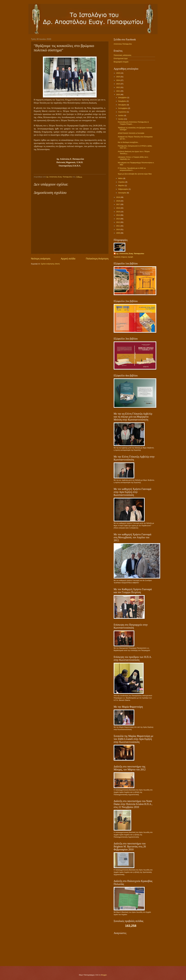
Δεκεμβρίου (123, 97)
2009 (118, 233)
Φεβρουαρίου (123, 189)
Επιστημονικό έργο (121, 58)
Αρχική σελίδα (68, 259)
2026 (118, 73)
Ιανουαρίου (123, 193)
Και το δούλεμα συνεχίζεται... (128, 142)
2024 (118, 80)
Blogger (104, 975)
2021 (118, 91)
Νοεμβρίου (122, 101)
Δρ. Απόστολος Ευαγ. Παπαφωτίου (130, 254)
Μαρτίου (121, 185)
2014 (118, 215)
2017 (118, 204)
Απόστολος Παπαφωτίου (123, 44)
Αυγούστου (123, 112)
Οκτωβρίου (123, 105)
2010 (118, 229)
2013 (118, 219)
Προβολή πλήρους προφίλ (123, 257)
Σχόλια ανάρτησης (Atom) (50, 264)
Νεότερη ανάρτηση (41, 259)
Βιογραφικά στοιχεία (121, 62)
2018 (118, 201)
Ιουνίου (121, 119)
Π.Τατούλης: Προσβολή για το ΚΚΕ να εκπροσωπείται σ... (132, 169)
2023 (118, 84)
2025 (118, 77)
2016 (118, 208)
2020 (118, 95)
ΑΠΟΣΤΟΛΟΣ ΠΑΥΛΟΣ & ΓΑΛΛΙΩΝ (131, 133)
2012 (118, 222)
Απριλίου (122, 182)
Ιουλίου (121, 115)
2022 (118, 87)
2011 (118, 226)
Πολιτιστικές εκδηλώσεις (123, 55)
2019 (118, 197)
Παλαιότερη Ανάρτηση (97, 259)
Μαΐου (121, 178)
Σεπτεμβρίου (123, 108)
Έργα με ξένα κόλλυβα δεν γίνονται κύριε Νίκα (135, 174)
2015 (118, 212)
